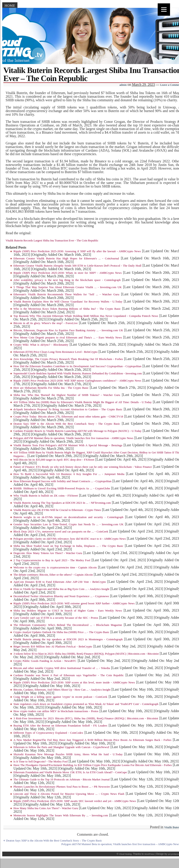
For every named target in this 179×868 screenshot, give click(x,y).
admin (123, 85)
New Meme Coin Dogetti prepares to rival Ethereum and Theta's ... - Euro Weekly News (68, 338)
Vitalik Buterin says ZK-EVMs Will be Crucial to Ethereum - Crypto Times (57, 510)
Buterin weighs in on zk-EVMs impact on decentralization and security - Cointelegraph (68, 517)
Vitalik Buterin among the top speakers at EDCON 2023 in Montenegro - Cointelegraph (68, 639)
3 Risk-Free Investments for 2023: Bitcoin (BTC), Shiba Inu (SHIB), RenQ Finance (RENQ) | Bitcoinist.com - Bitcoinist (86, 718)
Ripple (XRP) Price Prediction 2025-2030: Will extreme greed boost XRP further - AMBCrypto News (74, 603)
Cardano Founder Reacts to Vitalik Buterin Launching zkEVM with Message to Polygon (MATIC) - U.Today (77, 431)
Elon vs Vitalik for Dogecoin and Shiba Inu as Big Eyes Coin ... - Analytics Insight (61, 589)
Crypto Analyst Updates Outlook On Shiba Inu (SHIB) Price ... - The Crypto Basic (61, 632)
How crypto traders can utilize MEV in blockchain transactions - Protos (56, 711)
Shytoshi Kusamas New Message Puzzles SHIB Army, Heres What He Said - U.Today (68, 754)
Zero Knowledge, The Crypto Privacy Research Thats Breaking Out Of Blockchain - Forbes (68, 359)
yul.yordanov (173, 854)
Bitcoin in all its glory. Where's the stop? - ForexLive (46, 323)
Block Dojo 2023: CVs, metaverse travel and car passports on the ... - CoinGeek (61, 532)
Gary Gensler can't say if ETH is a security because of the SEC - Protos (56, 618)
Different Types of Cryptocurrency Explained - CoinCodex (48, 733)
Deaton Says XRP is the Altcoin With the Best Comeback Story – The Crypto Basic (54, 841)
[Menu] (164, 10)
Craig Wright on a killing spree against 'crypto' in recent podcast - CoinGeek (60, 697)
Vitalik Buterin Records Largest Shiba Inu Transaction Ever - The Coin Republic (52, 241)
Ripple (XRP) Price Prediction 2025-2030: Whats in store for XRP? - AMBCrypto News (68, 273)
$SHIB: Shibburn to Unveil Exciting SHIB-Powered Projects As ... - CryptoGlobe (62, 488)
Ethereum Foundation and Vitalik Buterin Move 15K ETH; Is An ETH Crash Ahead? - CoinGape (70, 772)
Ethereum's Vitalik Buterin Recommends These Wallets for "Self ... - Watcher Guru (66, 294)
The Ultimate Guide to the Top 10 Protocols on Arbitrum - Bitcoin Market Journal (62, 780)
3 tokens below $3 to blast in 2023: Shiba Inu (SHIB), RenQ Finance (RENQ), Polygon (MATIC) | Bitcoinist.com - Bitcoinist (86, 654)
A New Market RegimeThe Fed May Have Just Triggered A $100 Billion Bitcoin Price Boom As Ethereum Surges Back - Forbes (92, 740)
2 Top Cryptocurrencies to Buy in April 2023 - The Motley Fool (52, 560)
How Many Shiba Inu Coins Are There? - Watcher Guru (46, 808)
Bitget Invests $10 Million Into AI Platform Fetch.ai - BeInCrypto (53, 647)
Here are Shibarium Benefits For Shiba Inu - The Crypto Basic (51, 388)
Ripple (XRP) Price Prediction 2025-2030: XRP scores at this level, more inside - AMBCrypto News (74, 682)
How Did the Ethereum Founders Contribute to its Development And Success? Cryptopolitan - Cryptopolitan (77, 366)
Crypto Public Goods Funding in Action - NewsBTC (45, 661)
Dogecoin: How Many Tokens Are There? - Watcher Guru (48, 553)
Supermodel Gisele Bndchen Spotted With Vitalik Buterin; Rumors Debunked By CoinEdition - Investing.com (78, 373)
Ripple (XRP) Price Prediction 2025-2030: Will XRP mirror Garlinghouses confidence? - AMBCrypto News (77, 381)
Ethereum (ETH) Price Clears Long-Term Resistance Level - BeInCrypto (56, 352)
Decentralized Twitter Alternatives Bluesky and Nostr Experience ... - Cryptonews (61, 596)
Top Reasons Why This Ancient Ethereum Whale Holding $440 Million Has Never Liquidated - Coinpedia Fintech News (86, 316)
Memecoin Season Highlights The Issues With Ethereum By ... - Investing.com (61, 815)
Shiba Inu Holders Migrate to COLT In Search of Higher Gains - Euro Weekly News (68, 611)
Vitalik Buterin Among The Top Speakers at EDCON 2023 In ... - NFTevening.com (62, 503)
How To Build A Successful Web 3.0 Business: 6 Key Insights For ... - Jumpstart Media (69, 474)
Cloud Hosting (125, 854)
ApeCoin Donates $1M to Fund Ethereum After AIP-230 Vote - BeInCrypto (60, 582)
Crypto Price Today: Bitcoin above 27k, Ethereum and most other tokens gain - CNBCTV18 (68, 417)
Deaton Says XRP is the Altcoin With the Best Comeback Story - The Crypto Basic (67, 424)
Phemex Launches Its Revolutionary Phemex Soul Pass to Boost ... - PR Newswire (62, 787)
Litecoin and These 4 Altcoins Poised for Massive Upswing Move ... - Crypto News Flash (69, 794)
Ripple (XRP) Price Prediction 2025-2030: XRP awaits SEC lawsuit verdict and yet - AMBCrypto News (75, 801)
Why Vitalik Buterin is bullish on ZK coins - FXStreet (46, 496)
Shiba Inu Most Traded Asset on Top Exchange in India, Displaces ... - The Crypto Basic (68, 546)
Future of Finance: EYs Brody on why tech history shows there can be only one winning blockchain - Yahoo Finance (83, 467)
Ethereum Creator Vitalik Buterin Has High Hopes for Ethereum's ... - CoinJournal (66, 258)
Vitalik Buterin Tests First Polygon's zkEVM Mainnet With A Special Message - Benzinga (68, 445)
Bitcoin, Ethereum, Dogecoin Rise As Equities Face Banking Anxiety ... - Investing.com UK (68, 330)
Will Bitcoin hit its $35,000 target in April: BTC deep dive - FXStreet (54, 460)
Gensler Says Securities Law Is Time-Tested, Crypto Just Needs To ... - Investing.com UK (69, 524)
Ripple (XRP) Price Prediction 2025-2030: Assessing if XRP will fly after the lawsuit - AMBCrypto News (77, 251)
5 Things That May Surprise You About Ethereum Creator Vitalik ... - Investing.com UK (68, 287)
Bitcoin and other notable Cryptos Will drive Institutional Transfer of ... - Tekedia (62, 668)
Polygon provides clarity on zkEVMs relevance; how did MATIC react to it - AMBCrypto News (70, 539)
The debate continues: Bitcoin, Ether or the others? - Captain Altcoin (53, 575)
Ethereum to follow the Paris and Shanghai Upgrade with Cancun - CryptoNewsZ (61, 747)
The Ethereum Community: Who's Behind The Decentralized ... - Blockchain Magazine (68, 625)
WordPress (149, 854)
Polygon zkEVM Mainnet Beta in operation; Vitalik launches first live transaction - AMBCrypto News (73, 438)
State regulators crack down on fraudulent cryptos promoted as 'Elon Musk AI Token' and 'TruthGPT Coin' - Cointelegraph (86, 704)
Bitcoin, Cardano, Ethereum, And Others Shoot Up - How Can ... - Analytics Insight (62, 690)
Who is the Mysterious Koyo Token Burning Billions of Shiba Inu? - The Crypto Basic (67, 309)
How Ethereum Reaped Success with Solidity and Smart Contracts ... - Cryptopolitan (62, 481)
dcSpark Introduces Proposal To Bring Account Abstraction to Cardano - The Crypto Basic (68, 409)
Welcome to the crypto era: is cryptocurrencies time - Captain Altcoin (55, 568)
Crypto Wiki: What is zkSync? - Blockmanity (41, 345)
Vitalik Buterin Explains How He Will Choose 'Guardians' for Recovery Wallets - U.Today (68, 302)
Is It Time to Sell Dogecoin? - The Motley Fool (41, 762)
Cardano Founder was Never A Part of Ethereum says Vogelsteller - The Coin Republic (69, 675)
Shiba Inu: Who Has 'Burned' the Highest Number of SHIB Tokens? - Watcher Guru (67, 395)
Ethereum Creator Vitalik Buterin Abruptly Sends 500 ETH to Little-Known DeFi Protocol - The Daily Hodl (77, 266)
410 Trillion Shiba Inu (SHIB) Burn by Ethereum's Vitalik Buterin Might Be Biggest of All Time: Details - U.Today (83, 402)
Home (10, 6)
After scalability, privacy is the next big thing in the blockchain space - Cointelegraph (67, 280)
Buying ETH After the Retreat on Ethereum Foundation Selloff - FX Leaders (60, 726)
